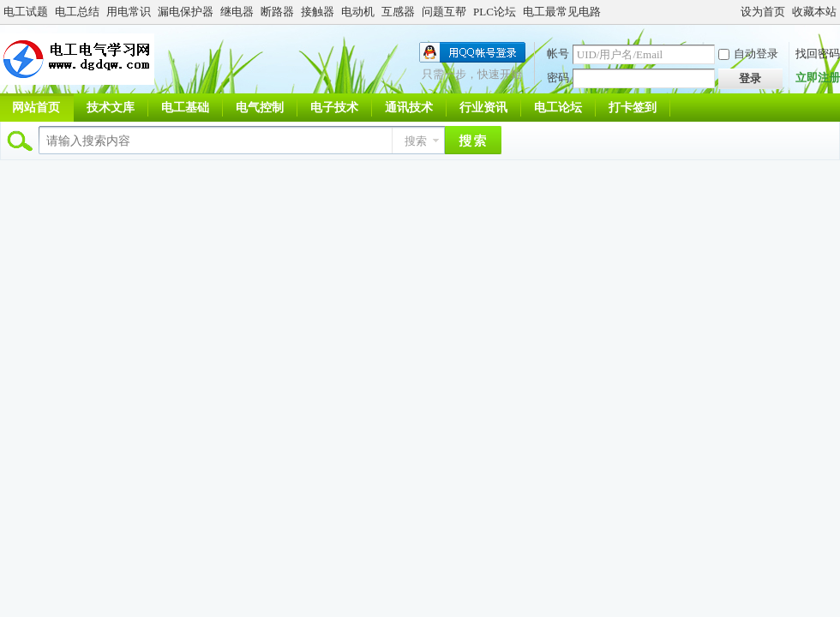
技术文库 (111, 108)
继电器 (237, 12)
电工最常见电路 (562, 12)
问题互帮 (444, 12)
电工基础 (185, 108)
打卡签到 (633, 108)
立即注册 (818, 78)
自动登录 (748, 54)
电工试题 (26, 12)
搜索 (416, 141)
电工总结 (77, 12)
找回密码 (818, 54)
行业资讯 (483, 108)
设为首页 (763, 12)
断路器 (277, 12)
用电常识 (129, 12)
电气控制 (260, 108)
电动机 (358, 12)
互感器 (398, 12)
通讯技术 (409, 108)
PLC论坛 (495, 12)
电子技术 (334, 108)
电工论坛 (558, 108)
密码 (558, 78)
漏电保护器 (186, 12)
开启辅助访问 (733, 12)
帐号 (558, 54)
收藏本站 (814, 12)
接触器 (318, 12)
